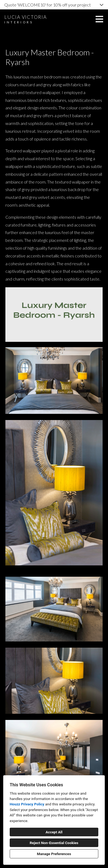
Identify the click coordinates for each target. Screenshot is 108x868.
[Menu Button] (99, 19)
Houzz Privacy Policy (27, 804)
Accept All (54, 832)
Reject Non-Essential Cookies (54, 843)
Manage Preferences (54, 854)
